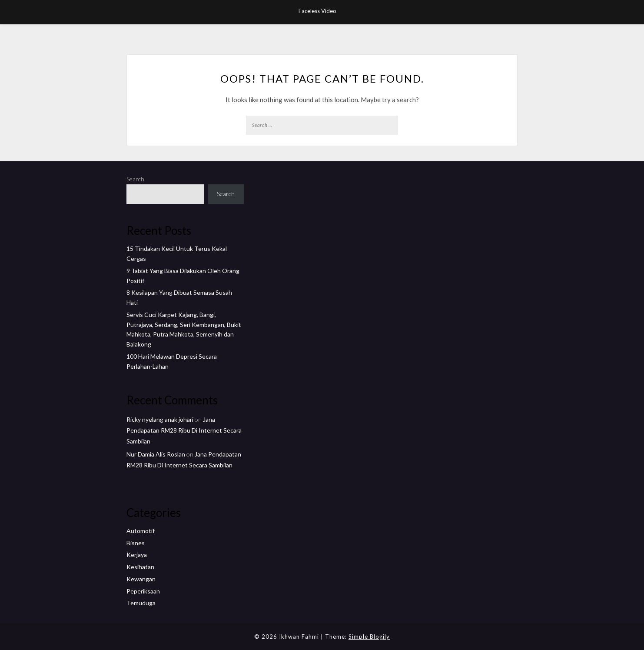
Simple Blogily (369, 637)
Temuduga (141, 603)
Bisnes (136, 543)
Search (135, 179)
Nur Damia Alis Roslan (156, 454)
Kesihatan (140, 567)
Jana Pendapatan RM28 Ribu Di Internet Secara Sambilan (184, 430)
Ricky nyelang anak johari (160, 419)
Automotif (141, 531)
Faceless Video (317, 11)
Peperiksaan (143, 591)
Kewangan (141, 579)
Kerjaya (137, 555)
